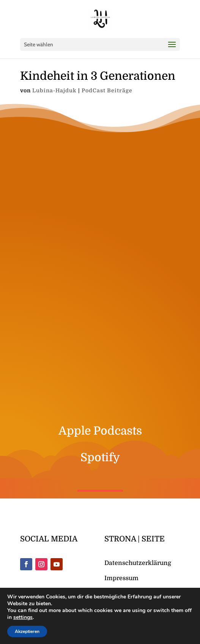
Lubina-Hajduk (54, 63)
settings (23, 617)
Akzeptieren (27, 631)
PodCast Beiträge (107, 63)
